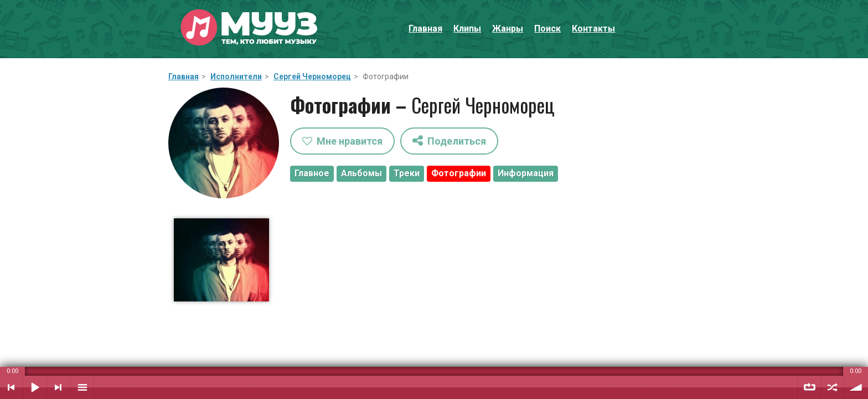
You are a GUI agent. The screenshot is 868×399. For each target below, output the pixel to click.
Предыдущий (11, 387)
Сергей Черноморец (312, 76)
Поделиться (449, 140)
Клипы (467, 29)
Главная (425, 29)
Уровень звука (856, 387)
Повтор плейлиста (809, 387)
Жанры (508, 29)
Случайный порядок (833, 387)
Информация (526, 173)
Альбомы (361, 173)
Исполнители (236, 76)
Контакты (593, 29)
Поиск (547, 29)
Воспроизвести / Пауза (35, 387)
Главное (312, 173)
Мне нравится (342, 141)
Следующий (58, 387)
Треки (407, 173)
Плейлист (82, 387)
